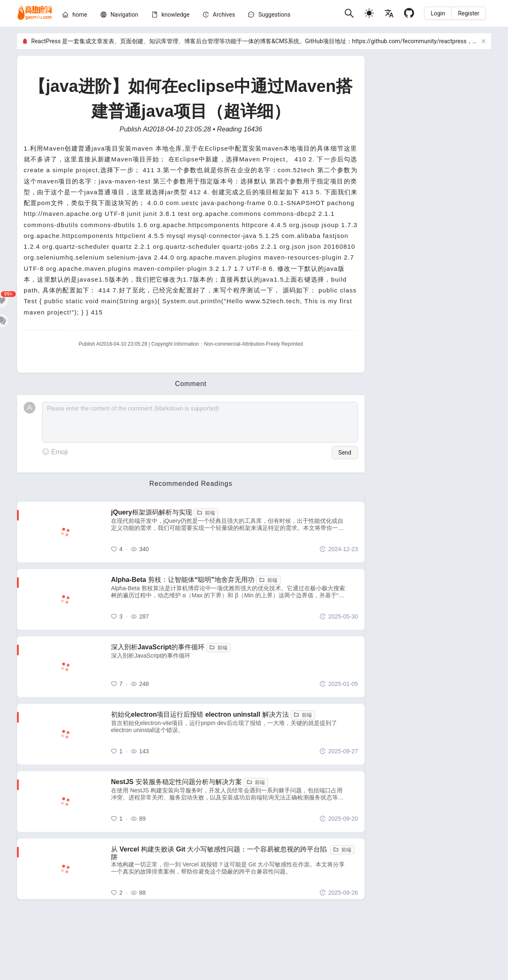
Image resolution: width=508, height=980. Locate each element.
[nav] (125, 15)
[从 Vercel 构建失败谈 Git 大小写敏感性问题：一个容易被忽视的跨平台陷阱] (234, 869)
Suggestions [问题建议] (274, 15)
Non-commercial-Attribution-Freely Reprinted (254, 344)
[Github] (409, 13)
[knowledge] (176, 15)
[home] (35, 13)
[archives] (224, 15)
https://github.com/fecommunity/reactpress (409, 41)
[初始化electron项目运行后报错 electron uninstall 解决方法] (234, 734)
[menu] (200, 16)
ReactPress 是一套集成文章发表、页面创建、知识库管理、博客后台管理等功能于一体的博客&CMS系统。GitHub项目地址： (192, 41)
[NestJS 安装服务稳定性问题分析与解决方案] (234, 802)
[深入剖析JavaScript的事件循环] (234, 667)
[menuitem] (75, 16)
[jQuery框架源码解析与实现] (234, 532)
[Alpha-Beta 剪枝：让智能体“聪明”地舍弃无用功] (234, 599)
